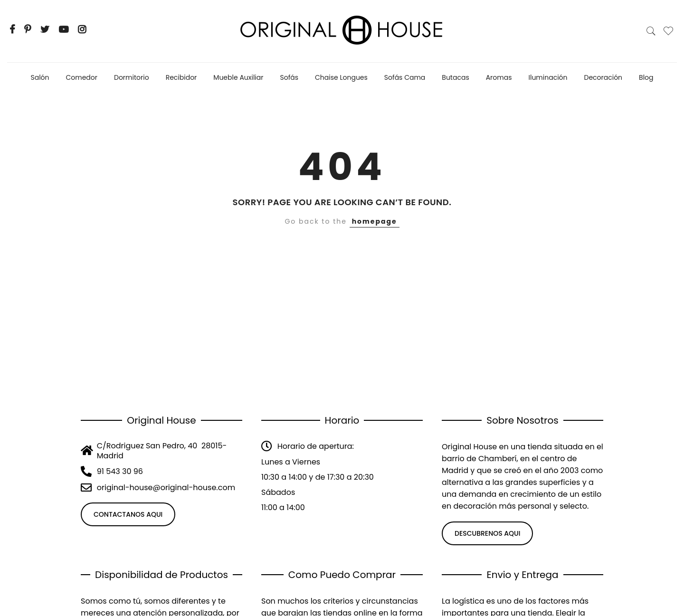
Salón (40, 77)
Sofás (290, 77)
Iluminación (548, 77)
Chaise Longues (341, 77)
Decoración (603, 77)
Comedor (82, 77)
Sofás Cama (405, 77)
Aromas (499, 77)
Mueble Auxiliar (238, 77)
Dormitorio (132, 77)
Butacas (455, 77)
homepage (375, 221)
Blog (646, 77)
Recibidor (181, 77)
